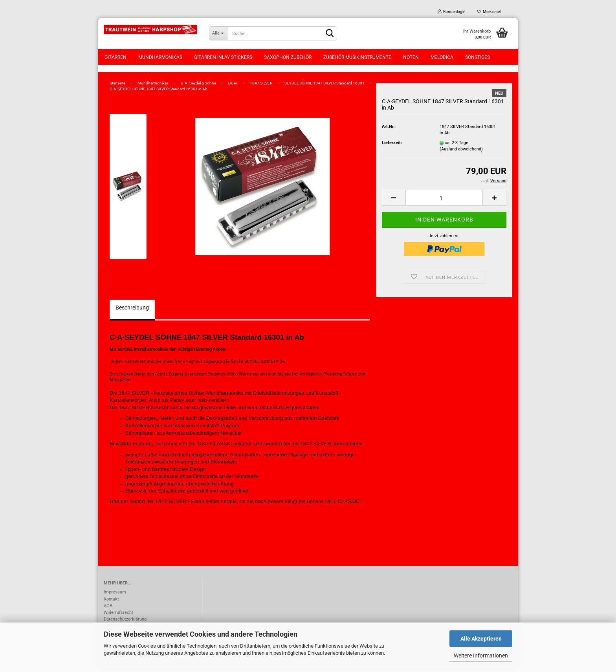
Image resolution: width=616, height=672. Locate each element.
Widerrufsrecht (118, 617)
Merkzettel (489, 12)
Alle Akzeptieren (481, 639)
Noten (411, 57)
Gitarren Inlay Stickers (223, 57)
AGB (108, 610)
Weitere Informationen (481, 656)
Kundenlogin (452, 12)
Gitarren (115, 57)
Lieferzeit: (392, 147)
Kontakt (111, 603)
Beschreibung (132, 312)
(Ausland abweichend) (461, 153)
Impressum (115, 597)
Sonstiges (478, 57)
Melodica (442, 57)
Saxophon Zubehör (288, 57)
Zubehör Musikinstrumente (357, 57)
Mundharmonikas (160, 57)
